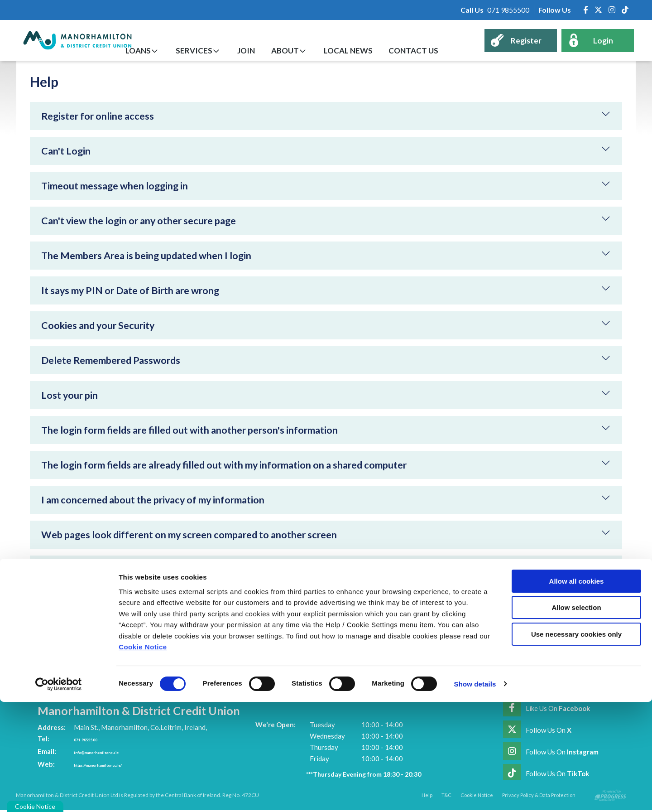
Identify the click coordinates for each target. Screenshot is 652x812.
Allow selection (576, 718)
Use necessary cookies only (576, 744)
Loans (179, 51)
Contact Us (422, 51)
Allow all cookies (577, 691)
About (307, 51)
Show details (475, 794)
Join (275, 51)
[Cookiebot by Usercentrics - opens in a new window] (59, 794)
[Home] (70, 40)
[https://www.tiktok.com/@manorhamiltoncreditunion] (625, 10)
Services (229, 51)
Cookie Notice (143, 757)
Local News (364, 51)
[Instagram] (612, 10)
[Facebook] (586, 10)
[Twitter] (598, 10)
